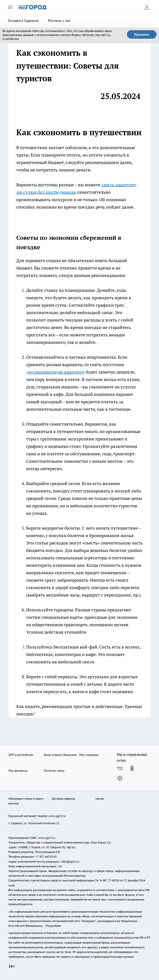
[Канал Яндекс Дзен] (120, 778)
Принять (142, 34)
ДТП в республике (21, 755)
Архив (99, 799)
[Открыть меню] (10, 7)
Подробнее (53, 926)
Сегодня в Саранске (23, 21)
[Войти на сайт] (147, 7)
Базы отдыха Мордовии (60, 755)
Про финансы (18, 771)
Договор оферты (63, 799)
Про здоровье (89, 755)
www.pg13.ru (57, 816)
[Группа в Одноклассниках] (132, 768)
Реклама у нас (59, 21)
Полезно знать (54, 771)
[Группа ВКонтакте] (120, 768)
